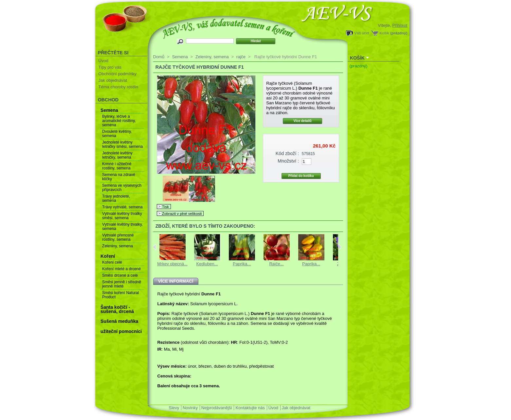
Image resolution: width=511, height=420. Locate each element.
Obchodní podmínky (118, 74)
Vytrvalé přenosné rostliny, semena (118, 237)
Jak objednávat (113, 80)
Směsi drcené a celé (120, 275)
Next (340, 247)
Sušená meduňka (119, 321)
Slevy (174, 408)
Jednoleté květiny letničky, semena (117, 155)
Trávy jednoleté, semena (116, 198)
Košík (384, 33)
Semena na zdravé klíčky (119, 177)
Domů (159, 57)
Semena (109, 110)
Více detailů (302, 121)
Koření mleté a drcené (121, 269)
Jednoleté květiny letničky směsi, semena (122, 144)
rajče (241, 57)
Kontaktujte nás (250, 408)
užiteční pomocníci (121, 331)
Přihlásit (400, 25)
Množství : (288, 161)
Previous (155, 247)
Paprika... (242, 264)
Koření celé (112, 262)
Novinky (190, 408)
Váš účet (362, 33)
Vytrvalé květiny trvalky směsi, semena (122, 216)
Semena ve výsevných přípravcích (122, 188)
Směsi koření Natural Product (120, 295)
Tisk (165, 207)
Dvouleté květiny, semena (117, 134)
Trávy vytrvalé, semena (122, 207)
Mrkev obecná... (172, 264)
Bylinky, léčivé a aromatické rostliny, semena (119, 121)
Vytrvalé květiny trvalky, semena (122, 227)
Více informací (176, 281)
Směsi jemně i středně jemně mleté (122, 284)
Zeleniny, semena (118, 246)
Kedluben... (207, 264)
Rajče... (276, 264)
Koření (108, 256)
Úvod (103, 61)
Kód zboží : (287, 153)
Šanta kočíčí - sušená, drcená (117, 309)
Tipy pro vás (110, 67)
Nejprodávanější (217, 408)
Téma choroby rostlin (118, 87)
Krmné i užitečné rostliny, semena (117, 166)
